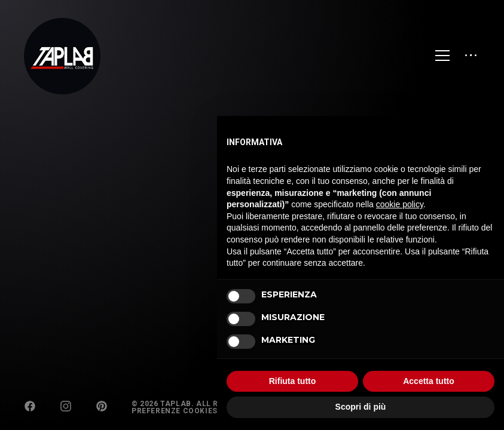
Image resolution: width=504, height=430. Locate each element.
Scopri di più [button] (361, 407)
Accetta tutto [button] (429, 381)
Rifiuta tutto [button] (293, 381)
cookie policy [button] (400, 204)
